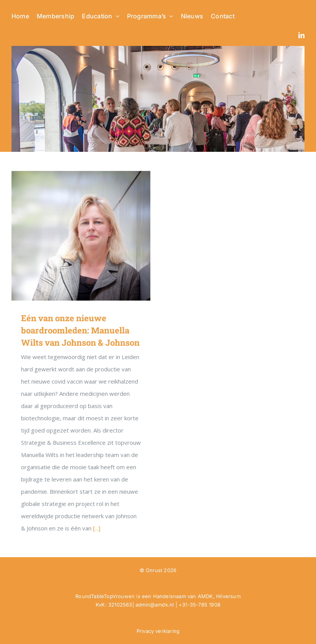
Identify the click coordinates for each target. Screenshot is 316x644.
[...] (97, 528)
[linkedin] (301, 35)
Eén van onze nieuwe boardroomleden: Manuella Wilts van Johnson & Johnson (80, 330)
